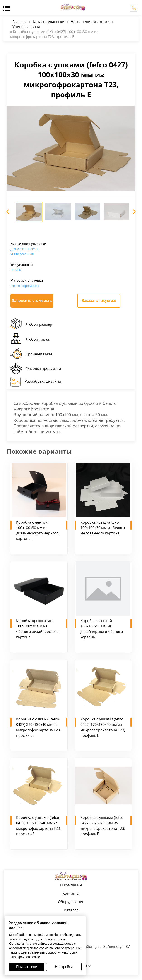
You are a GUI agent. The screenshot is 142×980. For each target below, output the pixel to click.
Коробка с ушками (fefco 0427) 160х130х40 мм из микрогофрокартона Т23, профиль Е (38, 826)
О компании (71, 885)
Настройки (64, 967)
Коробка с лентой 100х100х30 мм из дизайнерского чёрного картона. (37, 530)
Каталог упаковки (49, 22)
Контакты (71, 893)
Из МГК (16, 270)
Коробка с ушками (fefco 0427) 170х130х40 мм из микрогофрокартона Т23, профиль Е (103, 727)
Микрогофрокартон (25, 286)
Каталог (71, 910)
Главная (20, 22)
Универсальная (26, 27)
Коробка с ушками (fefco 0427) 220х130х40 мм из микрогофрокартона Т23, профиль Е (38, 727)
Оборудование (71, 902)
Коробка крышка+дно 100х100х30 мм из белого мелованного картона (103, 528)
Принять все (26, 967)
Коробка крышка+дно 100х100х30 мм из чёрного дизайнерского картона (37, 629)
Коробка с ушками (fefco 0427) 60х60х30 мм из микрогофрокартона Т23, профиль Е (103, 826)
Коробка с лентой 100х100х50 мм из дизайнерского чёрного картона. (102, 629)
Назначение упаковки (90, 22)
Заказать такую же (99, 300)
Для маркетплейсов (25, 249)
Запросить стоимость (32, 300)
